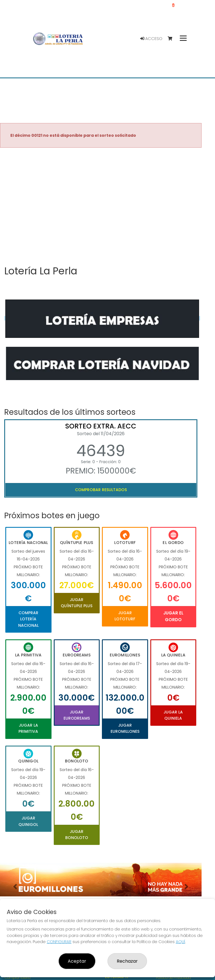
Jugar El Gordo (173, 616)
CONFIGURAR (59, 942)
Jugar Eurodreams (77, 715)
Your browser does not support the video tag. (101, 207)
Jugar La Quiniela (173, 715)
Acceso (151, 39)
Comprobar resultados (101, 490)
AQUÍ (180, 942)
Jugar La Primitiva (28, 728)
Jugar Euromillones (125, 728)
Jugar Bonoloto (77, 835)
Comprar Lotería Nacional (28, 619)
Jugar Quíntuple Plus (77, 603)
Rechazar (127, 961)
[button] (15, 887)
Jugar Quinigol (28, 821)
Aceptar (77, 961)
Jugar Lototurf (125, 616)
